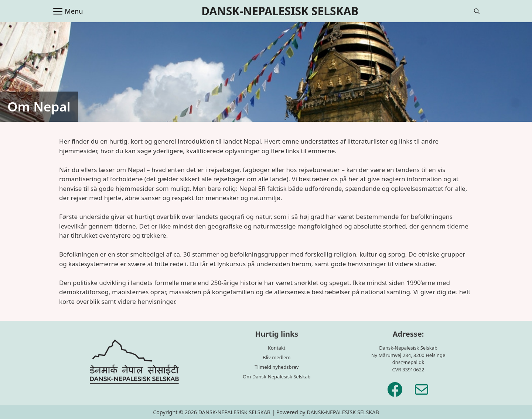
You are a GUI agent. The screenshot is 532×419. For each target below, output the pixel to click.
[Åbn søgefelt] (477, 11)
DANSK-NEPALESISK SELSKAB (280, 11)
